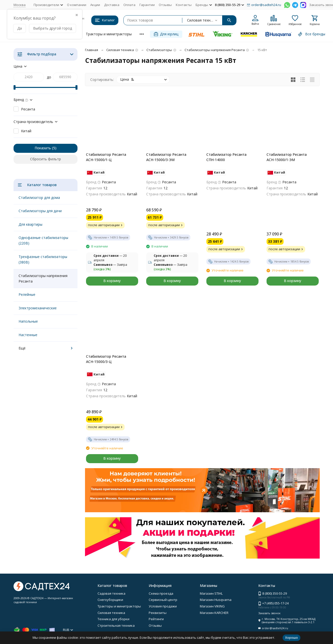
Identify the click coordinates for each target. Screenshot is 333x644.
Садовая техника (111, 593)
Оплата (129, 5)
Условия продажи (163, 606)
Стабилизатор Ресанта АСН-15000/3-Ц (106, 359)
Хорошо (292, 637)
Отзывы (165, 5)
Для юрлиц (166, 34)
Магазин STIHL (211, 593)
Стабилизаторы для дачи (40, 211)
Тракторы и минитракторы (109, 34)
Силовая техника (120, 50)
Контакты (184, 5)
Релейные (27, 294)
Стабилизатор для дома (39, 198)
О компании (77, 5)
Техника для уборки (113, 619)
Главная (92, 50)
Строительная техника (116, 625)
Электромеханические (38, 308)
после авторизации (106, 225)
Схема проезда (161, 593)
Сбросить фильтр (46, 159)
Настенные (28, 335)
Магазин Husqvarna (216, 600)
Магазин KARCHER (214, 613)
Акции (95, 5)
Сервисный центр (163, 600)
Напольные (28, 321)
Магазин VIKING (212, 606)
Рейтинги (156, 619)
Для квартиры (30, 224)
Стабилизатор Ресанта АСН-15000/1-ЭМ (287, 157)
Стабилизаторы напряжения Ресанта (215, 50)
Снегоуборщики (110, 600)
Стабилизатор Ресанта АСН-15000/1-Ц (106, 157)
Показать (43, 148)
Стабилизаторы (159, 50)
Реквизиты (158, 613)
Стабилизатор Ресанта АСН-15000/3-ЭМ (166, 157)
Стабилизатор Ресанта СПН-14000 (226, 157)
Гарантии (147, 5)
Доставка (112, 5)
